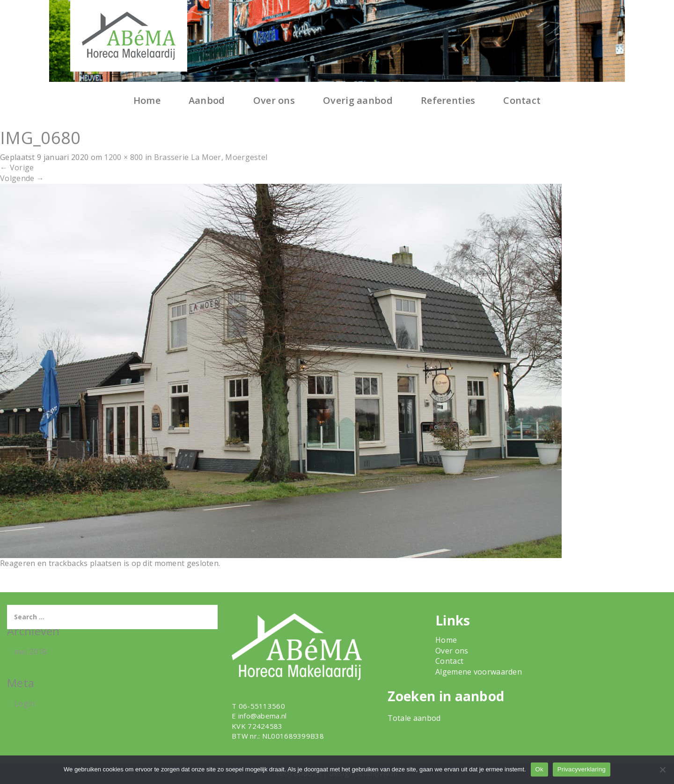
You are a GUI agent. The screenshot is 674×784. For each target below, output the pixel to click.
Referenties (448, 100)
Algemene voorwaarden (479, 672)
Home (147, 100)
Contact (522, 100)
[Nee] (662, 769)
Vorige (17, 167)
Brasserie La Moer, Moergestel (211, 157)
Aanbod (207, 100)
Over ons (274, 100)
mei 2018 (30, 652)
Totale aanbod (414, 718)
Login (25, 704)
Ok (539, 769)
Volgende (22, 178)
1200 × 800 (123, 157)
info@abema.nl (263, 716)
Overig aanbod (358, 100)
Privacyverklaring (582, 769)
